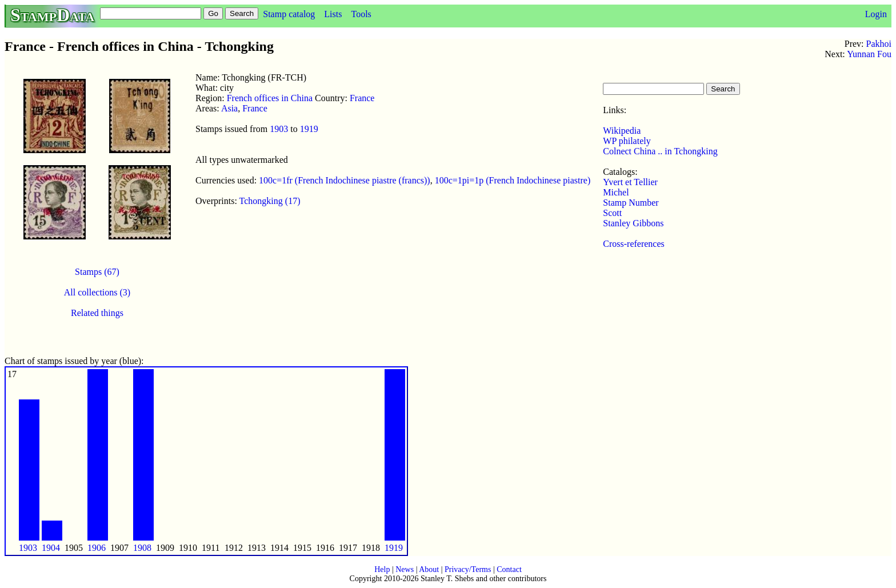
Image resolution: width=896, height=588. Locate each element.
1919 (309, 129)
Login (876, 14)
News (405, 569)
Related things (97, 313)
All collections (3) (97, 292)
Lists (333, 14)
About (429, 569)
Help (382, 569)
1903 (279, 129)
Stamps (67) (97, 272)
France (362, 98)
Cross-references (634, 244)
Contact (509, 569)
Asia (229, 108)
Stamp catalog (289, 14)
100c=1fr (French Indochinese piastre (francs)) (345, 180)
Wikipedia (622, 131)
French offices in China (270, 98)
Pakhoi (879, 44)
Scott (612, 213)
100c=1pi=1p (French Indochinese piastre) (513, 180)
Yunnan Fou (869, 54)
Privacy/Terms (468, 569)
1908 (142, 548)
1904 (51, 548)
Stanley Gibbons (633, 223)
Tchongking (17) (270, 201)
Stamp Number (631, 203)
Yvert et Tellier (630, 182)
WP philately (627, 141)
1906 (97, 548)
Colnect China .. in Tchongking (660, 151)
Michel (616, 192)
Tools (361, 14)
